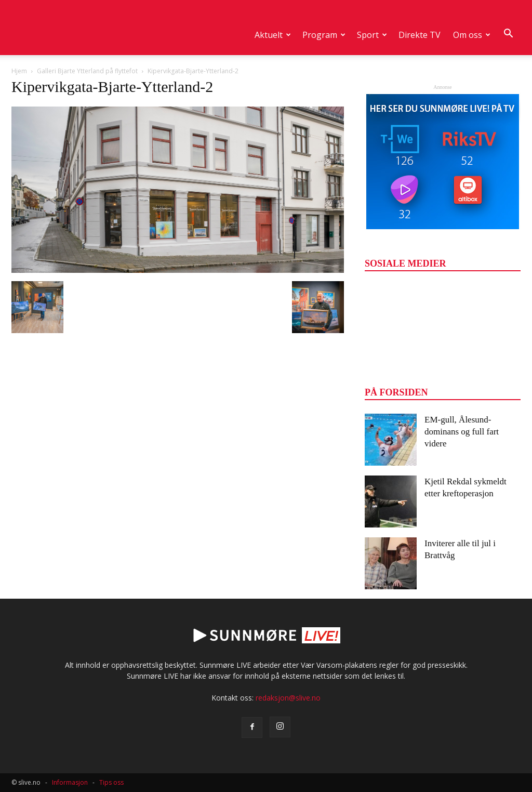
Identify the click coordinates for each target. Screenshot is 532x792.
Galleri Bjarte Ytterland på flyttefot (87, 71)
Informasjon (70, 782)
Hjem (19, 71)
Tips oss (111, 782)
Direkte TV (420, 35)
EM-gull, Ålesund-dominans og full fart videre (462, 432)
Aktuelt (273, 35)
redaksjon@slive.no (288, 698)
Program (324, 35)
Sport (372, 35)
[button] (508, 34)
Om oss (472, 35)
